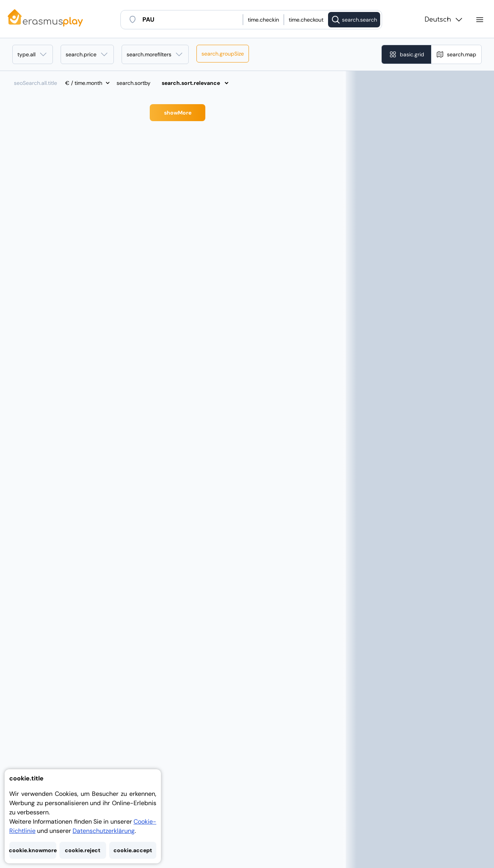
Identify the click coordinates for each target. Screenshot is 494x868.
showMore (178, 113)
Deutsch (444, 20)
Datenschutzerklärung (104, 831)
